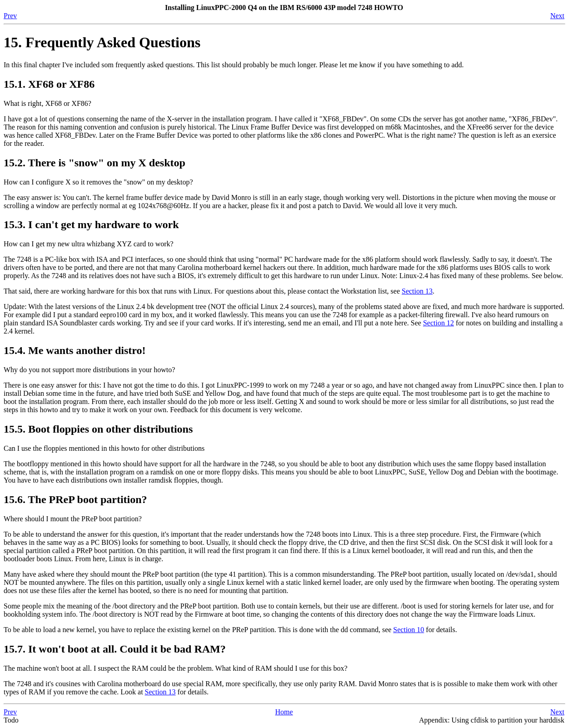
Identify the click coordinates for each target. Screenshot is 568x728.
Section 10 (409, 630)
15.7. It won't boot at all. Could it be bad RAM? (115, 649)
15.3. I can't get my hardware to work (91, 224)
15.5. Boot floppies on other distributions (98, 429)
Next (557, 16)
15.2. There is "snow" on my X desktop (95, 163)
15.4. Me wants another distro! (75, 350)
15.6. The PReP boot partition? (75, 499)
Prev (10, 16)
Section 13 (417, 291)
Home (284, 712)
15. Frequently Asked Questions (102, 42)
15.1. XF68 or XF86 (49, 84)
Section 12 (438, 323)
